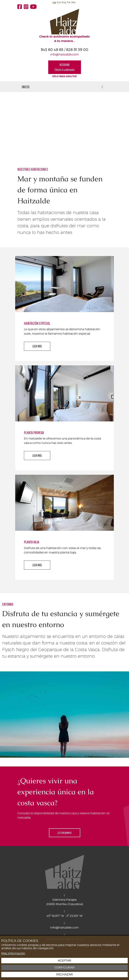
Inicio (26, 87)
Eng (64, 2)
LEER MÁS (37, 346)
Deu (73, 2)
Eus (59, 2)
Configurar (64, 968)
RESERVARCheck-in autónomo (65, 67)
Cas (54, 2)
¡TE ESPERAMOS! (65, 833)
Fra (69, 2)
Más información (13, 953)
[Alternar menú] (102, 87)
